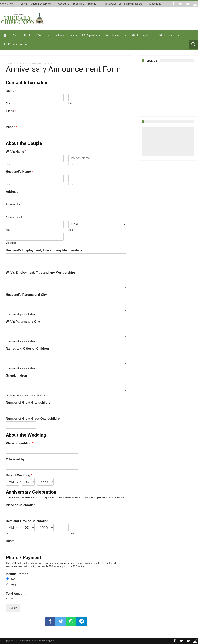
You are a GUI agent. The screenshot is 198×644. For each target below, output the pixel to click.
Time (71, 534)
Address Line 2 (14, 217)
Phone (12, 127)
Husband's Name (19, 172)
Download (155, 4)
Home (9, 63)
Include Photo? (17, 574)
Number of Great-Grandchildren (29, 403)
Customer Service (41, 4)
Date (8, 534)
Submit (92, 4)
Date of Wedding (19, 475)
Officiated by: (16, 459)
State (71, 230)
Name (11, 91)
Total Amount (16, 594)
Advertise (64, 4)
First (8, 103)
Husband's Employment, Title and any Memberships (44, 250)
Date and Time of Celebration (27, 521)
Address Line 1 (14, 204)
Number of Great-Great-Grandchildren (34, 419)
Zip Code (11, 243)
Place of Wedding (20, 443)
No (13, 579)
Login (24, 4)
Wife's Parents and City (23, 322)
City (8, 230)
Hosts (10, 541)
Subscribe (78, 4)
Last (71, 103)
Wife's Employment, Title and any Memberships (41, 273)
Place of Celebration (21, 505)
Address (12, 192)
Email (11, 111)
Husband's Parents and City (26, 295)
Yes (14, 585)
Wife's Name (16, 152)
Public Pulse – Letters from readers (123, 4)
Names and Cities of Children (27, 349)
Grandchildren (16, 376)
